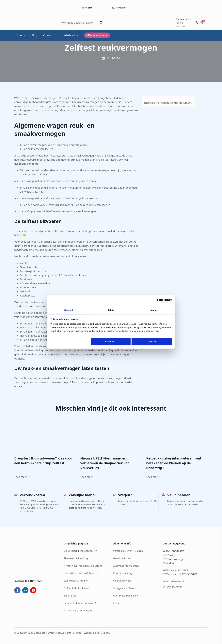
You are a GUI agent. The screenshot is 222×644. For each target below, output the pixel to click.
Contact (48, 35)
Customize (111, 342)
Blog (34, 35)
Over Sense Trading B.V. (126, 596)
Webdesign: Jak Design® (97, 633)
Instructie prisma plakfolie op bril (81, 573)
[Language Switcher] (77, 35)
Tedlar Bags (70, 596)
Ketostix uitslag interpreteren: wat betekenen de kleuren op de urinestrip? (174, 463)
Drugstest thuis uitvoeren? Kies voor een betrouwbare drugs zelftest (43, 461)
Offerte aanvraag (122, 581)
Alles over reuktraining (76, 558)
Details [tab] (111, 310)
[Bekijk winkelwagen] (201, 23)
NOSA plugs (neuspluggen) (78, 610)
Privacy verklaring (123, 573)
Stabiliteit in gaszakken (76, 581)
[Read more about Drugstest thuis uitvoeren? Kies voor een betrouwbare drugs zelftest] (22, 477)
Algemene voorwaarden (126, 566)
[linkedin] (25, 590)
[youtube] (33, 590)
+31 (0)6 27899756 (173, 587)
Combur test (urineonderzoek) (80, 603)
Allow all (152, 342)
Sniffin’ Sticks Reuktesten (77, 588)
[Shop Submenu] (24, 35)
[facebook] (17, 590)
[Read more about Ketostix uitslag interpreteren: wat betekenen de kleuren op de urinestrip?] (154, 477)
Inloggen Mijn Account (125, 588)
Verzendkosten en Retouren (128, 551)
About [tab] (153, 310)
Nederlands (67, 35)
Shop (20, 35)
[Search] (101, 23)
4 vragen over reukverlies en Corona (83, 566)
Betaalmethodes (122, 558)
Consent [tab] (69, 310)
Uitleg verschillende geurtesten (80, 551)
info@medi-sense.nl (173, 581)
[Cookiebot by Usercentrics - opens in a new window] (159, 301)
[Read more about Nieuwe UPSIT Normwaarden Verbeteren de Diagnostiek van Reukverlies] (88, 477)
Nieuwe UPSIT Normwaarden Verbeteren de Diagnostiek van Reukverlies (105, 463)
